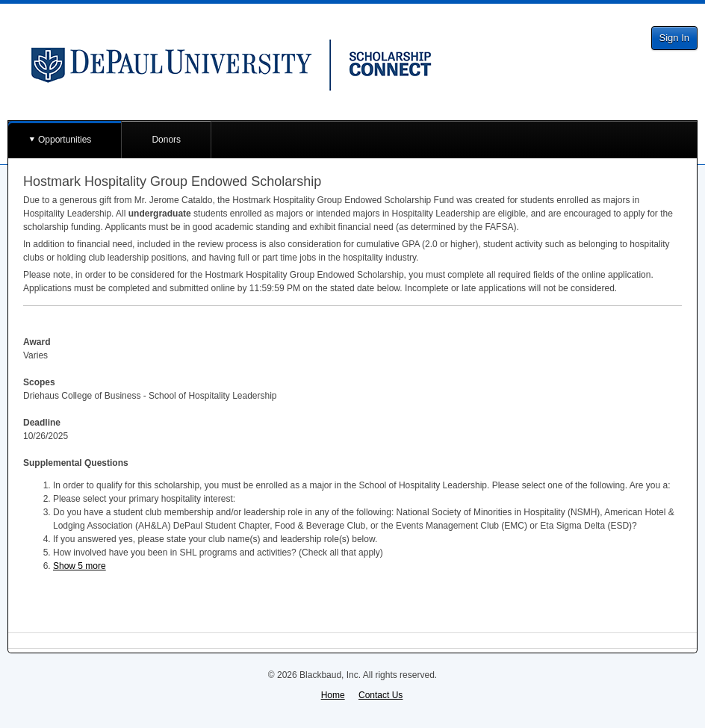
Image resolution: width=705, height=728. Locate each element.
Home (333, 695)
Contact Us (381, 695)
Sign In (674, 38)
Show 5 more (80, 566)
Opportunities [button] (65, 140)
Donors (166, 140)
